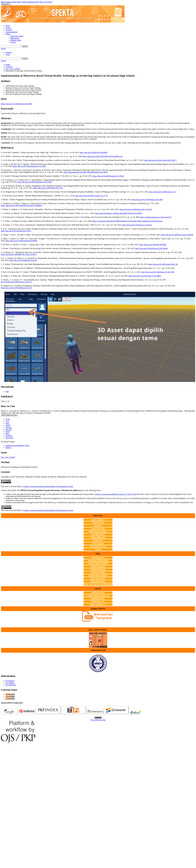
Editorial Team (16, 40)
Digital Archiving (98, 566)
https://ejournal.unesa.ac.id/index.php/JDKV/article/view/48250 (118, 213)
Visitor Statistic (98, 543)
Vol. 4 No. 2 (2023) (13, 69)
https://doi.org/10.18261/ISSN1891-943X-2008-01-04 (103, 156)
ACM (8, 419)
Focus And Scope (98, 528)
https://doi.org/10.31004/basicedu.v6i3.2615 (136, 209)
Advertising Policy (98, 558)
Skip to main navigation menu (28, 2)
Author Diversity (98, 592)
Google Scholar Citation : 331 (98, 595)
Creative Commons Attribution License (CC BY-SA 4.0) (116, 494)
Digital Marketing (98, 569)
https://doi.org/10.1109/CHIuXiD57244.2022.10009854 (21, 205)
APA (7, 423)
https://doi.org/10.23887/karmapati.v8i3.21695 (35, 182)
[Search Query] (11, 46)
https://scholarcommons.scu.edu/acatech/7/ (156, 217)
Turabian (9, 436)
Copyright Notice (98, 534)
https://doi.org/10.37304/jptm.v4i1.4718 (48, 188)
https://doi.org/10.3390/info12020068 (93, 152)
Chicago (9, 427)
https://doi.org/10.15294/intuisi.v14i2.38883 (145, 276)
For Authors (10, 683)
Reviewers (98, 526)
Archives (9, 30)
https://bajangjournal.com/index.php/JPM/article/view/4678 (86, 172)
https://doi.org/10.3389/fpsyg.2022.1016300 (177, 235)
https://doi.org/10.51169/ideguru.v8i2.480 (147, 200)
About (8, 34)
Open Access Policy (98, 578)
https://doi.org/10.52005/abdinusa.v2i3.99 (16, 288)
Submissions (15, 38)
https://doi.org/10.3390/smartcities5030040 (21, 241)
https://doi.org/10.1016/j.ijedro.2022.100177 (160, 160)
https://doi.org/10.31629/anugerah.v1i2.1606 (29, 166)
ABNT (8, 425)
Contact (13, 42)
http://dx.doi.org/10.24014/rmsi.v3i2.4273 (16, 282)
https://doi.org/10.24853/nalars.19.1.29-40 (108, 176)
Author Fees (98, 540)
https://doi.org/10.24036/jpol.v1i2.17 (163, 192)
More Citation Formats (9, 415)
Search (25, 46)
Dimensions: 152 (98, 601)
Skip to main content (9, 2)
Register (9, 52)
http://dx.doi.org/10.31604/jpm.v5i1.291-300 (158, 272)
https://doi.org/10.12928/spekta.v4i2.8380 (16, 104)
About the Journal (17, 36)
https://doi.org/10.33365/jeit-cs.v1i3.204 (137, 225)
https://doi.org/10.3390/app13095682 (153, 245)
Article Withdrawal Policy (98, 563)
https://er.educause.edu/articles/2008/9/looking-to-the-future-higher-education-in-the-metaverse (127, 221)
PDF (7, 392)
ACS (7, 421)
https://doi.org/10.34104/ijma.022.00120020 (151, 248)
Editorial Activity (98, 598)
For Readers (10, 681)
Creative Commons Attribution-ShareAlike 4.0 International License (48, 486)
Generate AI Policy (98, 572)
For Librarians (11, 685)
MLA (8, 434)
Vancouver (9, 438)
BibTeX (8, 448)
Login (8, 54)
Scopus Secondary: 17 (98, 604)
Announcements (11, 32)
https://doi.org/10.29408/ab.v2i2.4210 (23, 260)
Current (8, 28)
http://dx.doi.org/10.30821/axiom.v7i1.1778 (91, 196)
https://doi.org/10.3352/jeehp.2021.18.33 (16, 231)
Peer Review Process (98, 546)
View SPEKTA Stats (98, 720)
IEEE (7, 432)
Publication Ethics (98, 581)
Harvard (8, 430)
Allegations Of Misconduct (98, 560)
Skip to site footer (46, 2)
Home (8, 26)
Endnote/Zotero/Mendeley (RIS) (17, 446)
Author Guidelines (98, 520)
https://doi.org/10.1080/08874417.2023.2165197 (19, 254)
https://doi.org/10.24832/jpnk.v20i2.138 (163, 264)
